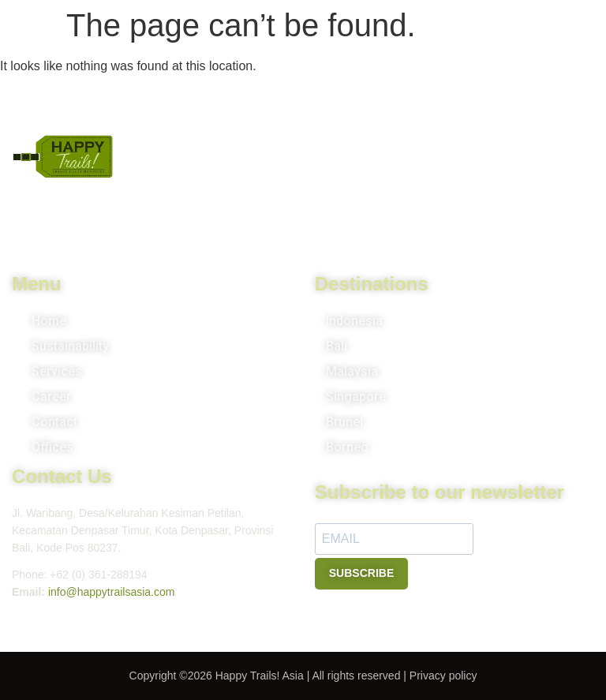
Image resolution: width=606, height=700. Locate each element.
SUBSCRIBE (361, 573)
